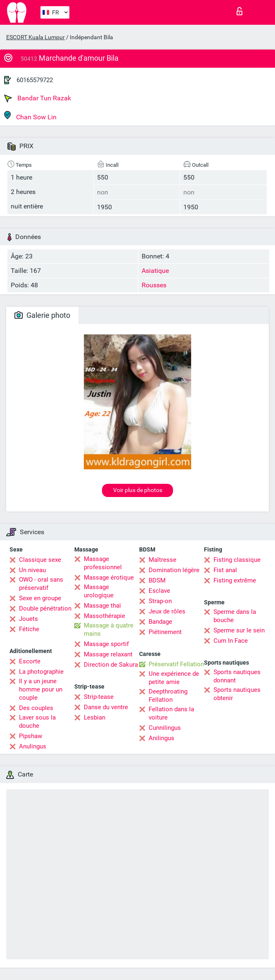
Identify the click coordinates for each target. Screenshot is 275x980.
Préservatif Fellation (176, 664)
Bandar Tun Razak (38, 98)
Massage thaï (102, 606)
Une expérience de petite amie (174, 678)
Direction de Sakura (111, 665)
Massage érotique (109, 578)
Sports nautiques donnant (237, 676)
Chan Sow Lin (30, 116)
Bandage (160, 622)
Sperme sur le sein (239, 630)
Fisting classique (237, 560)
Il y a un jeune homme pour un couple (41, 689)
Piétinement (165, 632)
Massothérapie (104, 616)
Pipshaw (31, 736)
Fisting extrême (235, 580)
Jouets (28, 619)
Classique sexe (40, 560)
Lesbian (95, 717)
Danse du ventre (106, 707)
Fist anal (225, 570)
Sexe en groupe (40, 598)
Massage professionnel (103, 563)
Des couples (36, 708)
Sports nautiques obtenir (237, 694)
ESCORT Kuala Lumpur (36, 37)
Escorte (30, 661)
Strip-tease (99, 697)
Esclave (159, 591)
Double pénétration (45, 608)
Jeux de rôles (167, 611)
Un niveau (32, 570)
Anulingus (33, 746)
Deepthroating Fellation (168, 696)
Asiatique (155, 271)
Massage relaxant (108, 654)
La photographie (41, 672)
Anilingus (161, 738)
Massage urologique (99, 591)
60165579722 (35, 80)
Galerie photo (42, 315)
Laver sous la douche (37, 722)
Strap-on (160, 601)
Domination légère (174, 570)
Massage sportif (106, 644)
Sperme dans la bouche (235, 616)
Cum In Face (231, 641)
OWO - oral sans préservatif (41, 584)
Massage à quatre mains (109, 630)
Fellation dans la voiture (171, 713)
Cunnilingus (165, 728)
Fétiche (29, 629)
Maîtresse (162, 560)
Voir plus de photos (138, 490)
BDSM (157, 580)
